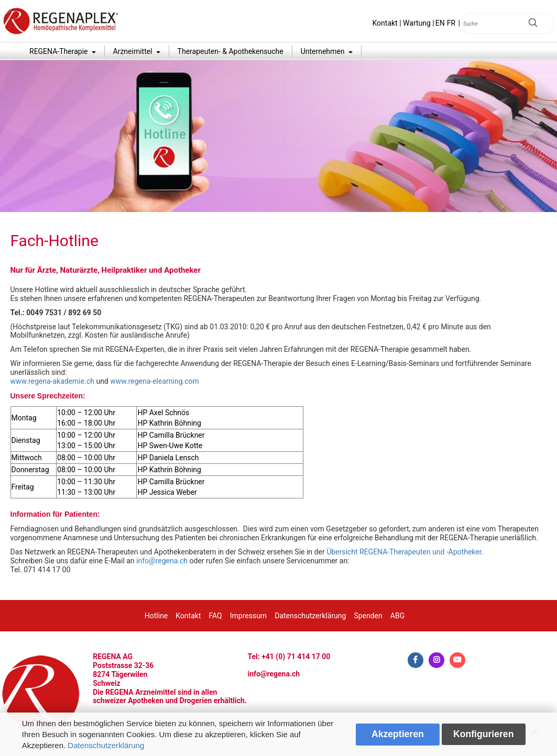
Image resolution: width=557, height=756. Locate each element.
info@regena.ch (162, 561)
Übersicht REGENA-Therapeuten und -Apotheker (404, 552)
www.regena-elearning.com (155, 381)
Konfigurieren (483, 734)
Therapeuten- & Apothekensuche (231, 51)
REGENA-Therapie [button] (59, 51)
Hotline (156, 616)
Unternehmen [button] (324, 51)
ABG (397, 616)
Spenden (368, 616)
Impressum (248, 616)
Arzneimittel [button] (134, 51)
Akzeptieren (398, 734)
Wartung (417, 23)
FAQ (215, 616)
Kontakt (385, 23)
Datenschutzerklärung (106, 745)
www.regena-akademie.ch (52, 381)
